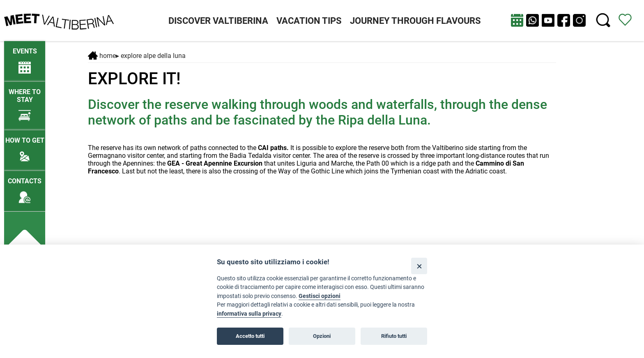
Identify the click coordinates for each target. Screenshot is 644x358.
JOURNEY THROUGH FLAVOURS (415, 21)
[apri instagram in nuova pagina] (579, 20)
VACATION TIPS (309, 21)
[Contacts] (25, 187)
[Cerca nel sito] (603, 20)
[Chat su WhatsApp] (532, 20)
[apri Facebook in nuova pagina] (564, 20)
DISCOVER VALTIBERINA (218, 21)
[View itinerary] (625, 19)
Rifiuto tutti (394, 336)
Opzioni (322, 336)
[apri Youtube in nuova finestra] (548, 20)
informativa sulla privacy (249, 314)
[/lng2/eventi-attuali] (25, 57)
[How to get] (25, 146)
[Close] (419, 266)
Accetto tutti (250, 336)
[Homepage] (59, 20)
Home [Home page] (102, 56)
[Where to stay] (25, 102)
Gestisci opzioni (320, 296)
